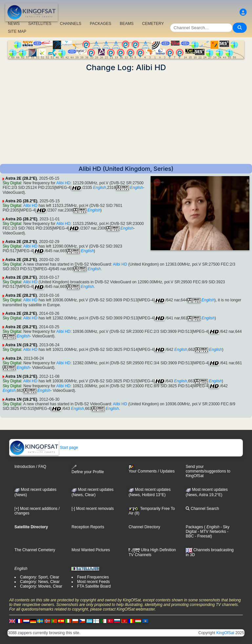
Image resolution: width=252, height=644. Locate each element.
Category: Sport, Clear (40, 577)
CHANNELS (70, 24)
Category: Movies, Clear (41, 586)
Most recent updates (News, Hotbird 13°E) (150, 492)
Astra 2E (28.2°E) (21, 178)
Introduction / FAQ (30, 467)
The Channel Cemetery (35, 550)
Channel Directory (144, 527)
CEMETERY (153, 24)
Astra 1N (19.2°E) (21, 345)
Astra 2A (13, 358)
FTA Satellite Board (94, 586)
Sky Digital (12, 183)
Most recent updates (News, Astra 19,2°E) (207, 492)
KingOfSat (225, 633)
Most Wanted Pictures (91, 550)
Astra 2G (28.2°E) (21, 201)
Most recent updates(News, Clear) (93, 492)
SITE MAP (17, 31)
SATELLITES (40, 24)
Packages (194, 527)
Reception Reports (88, 527)
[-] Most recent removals (93, 509)
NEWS (14, 24)
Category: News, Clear (40, 582)
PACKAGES (101, 24)
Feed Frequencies (93, 577)
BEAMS (127, 24)
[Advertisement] (126, 118)
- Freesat (202, 536)
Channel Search (202, 509)
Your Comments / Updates (152, 469)
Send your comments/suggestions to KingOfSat (208, 471)
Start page (44, 448)
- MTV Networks (211, 532)
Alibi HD (63, 183)
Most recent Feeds (93, 582)
